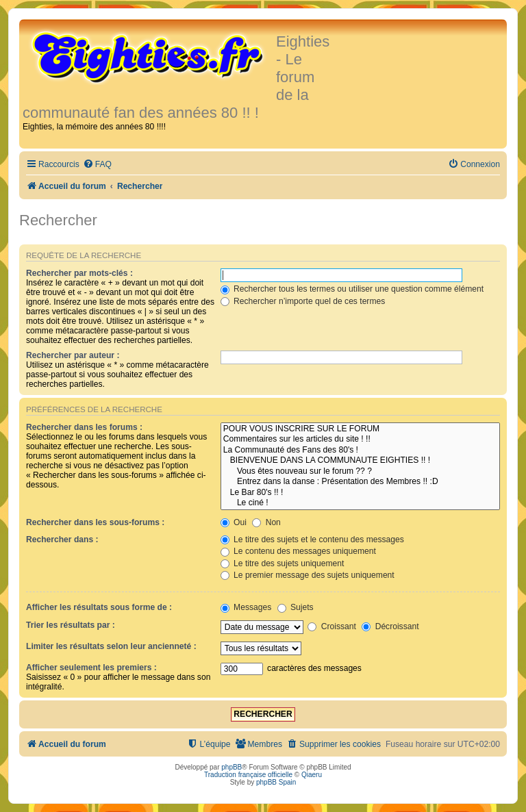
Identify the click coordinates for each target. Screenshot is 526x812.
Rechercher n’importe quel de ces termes (303, 301)
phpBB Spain (276, 782)
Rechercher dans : (62, 540)
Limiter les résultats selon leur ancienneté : (111, 646)
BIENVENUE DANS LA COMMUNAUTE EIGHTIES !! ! (360, 461)
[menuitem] (97, 165)
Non (266, 522)
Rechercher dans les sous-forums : (95, 522)
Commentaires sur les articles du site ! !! (360, 440)
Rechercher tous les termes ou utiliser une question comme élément (352, 289)
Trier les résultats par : (71, 625)
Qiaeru (312, 775)
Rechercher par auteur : (73, 355)
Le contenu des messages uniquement (298, 551)
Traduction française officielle (248, 775)
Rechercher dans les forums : (84, 427)
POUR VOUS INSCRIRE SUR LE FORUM (360, 429)
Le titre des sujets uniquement (283, 563)
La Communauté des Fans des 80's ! (360, 451)
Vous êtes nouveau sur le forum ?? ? (360, 472)
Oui (234, 522)
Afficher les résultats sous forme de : (99, 607)
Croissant (331, 626)
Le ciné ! (360, 503)
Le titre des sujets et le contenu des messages (312, 540)
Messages (246, 607)
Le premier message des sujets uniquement (308, 575)
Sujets (296, 607)
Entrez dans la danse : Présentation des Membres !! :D (360, 482)
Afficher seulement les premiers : (91, 668)
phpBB (231, 767)
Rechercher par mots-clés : (79, 273)
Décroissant (390, 626)
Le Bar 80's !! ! (360, 493)
